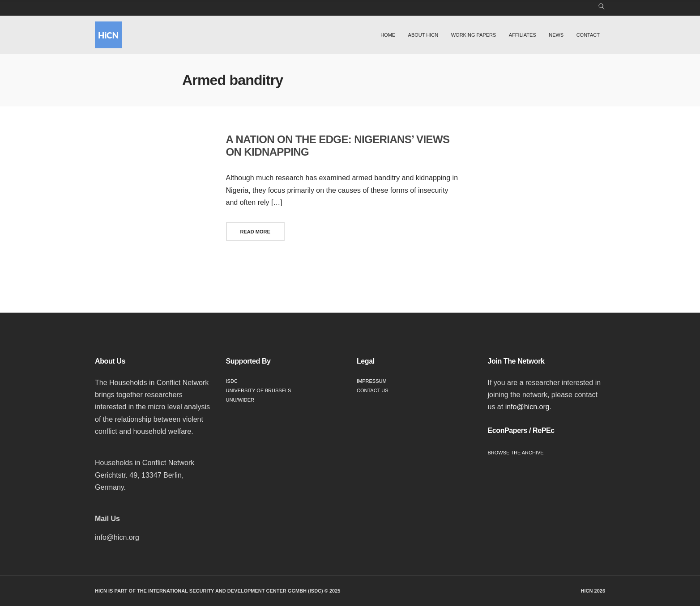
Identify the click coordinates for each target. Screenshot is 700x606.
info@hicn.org (527, 407)
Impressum (372, 381)
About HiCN (423, 35)
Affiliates (523, 35)
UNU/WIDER (240, 400)
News (556, 35)
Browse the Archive (516, 453)
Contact (588, 35)
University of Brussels (259, 390)
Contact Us (373, 390)
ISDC (232, 381)
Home (388, 35)
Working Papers (474, 35)
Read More (255, 232)
